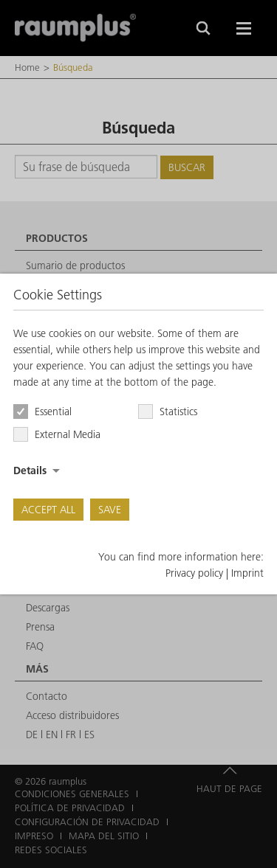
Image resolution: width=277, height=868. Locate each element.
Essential (53, 412)
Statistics (178, 412)
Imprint (247, 573)
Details (30, 471)
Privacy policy (194, 573)
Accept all (48, 510)
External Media (68, 434)
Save (110, 510)
